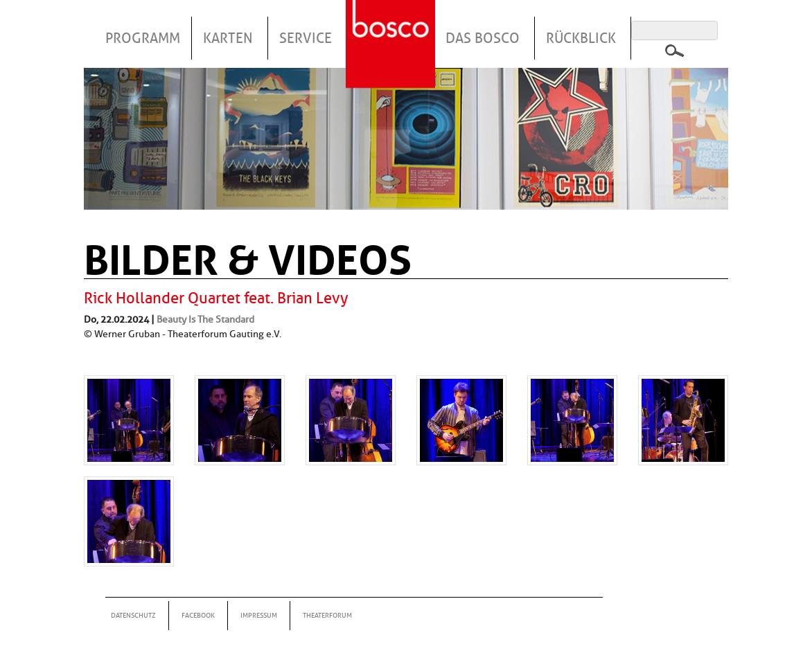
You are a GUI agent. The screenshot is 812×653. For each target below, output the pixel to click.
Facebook (198, 615)
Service (306, 38)
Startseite (392, 27)
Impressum (259, 615)
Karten (228, 38)
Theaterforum (327, 615)
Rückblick (581, 38)
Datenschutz (133, 615)
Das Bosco (483, 38)
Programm (143, 38)
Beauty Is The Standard (205, 319)
